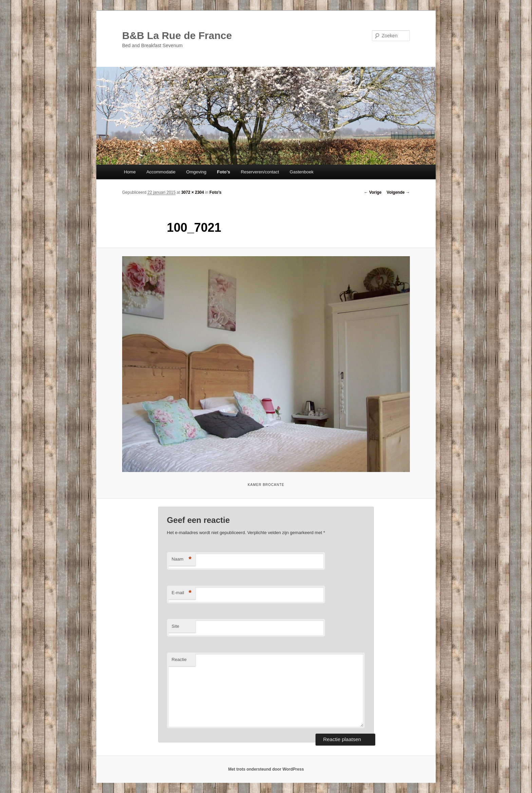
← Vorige (373, 192)
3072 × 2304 (193, 192)
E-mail (182, 593)
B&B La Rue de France (177, 35)
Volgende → (398, 192)
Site (175, 626)
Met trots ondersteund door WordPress (266, 769)
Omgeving (196, 172)
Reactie (179, 659)
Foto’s (224, 172)
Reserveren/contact (260, 172)
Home (130, 172)
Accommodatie (161, 172)
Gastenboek (302, 172)
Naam (182, 559)
